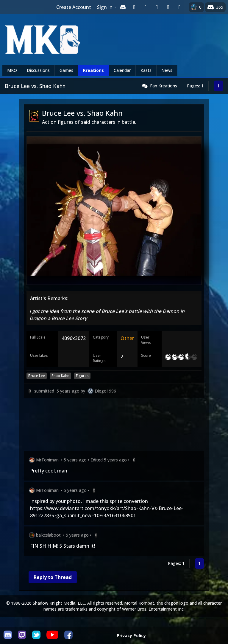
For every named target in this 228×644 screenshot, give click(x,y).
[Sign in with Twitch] (134, 7)
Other (127, 338)
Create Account (74, 7)
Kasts (146, 70)
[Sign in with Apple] (168, 7)
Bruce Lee (37, 376)
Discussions (38, 70)
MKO (12, 70)
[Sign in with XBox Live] (179, 7)
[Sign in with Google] (146, 7)
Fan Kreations (164, 86)
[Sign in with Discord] (123, 7)
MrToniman (47, 460)
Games (66, 70)
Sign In (105, 7)
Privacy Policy (131, 635)
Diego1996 (105, 391)
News (167, 70)
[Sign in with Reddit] (157, 7)
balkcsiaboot (48, 535)
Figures (82, 376)
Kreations (93, 70)
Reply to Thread (53, 577)
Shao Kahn (60, 376)
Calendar (122, 70)
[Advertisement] (114, 426)
